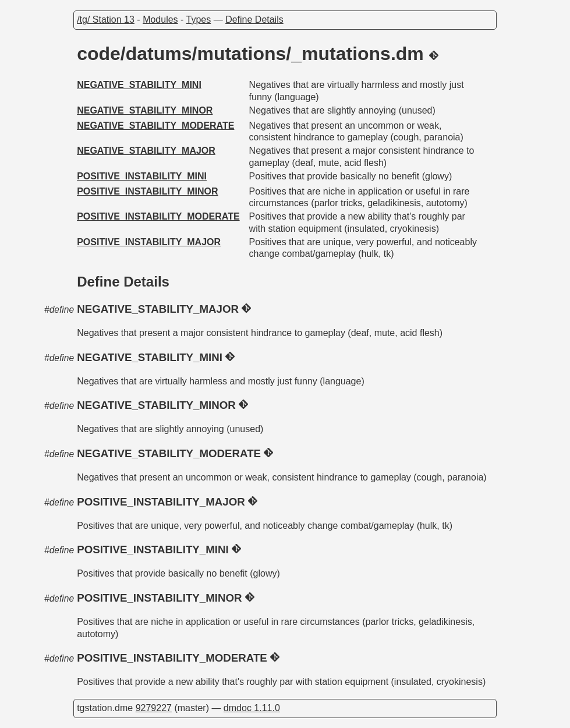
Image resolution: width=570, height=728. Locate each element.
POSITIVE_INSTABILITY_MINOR (147, 191)
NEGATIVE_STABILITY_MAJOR (146, 151)
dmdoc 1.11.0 (252, 708)
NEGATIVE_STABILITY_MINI (139, 85)
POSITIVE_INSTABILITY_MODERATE (158, 216)
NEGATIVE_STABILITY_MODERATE (155, 126)
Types (199, 20)
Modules (160, 20)
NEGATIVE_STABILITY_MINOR (145, 110)
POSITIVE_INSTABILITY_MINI (142, 176)
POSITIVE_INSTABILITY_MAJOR (149, 242)
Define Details (254, 20)
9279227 (154, 708)
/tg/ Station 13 (106, 20)
